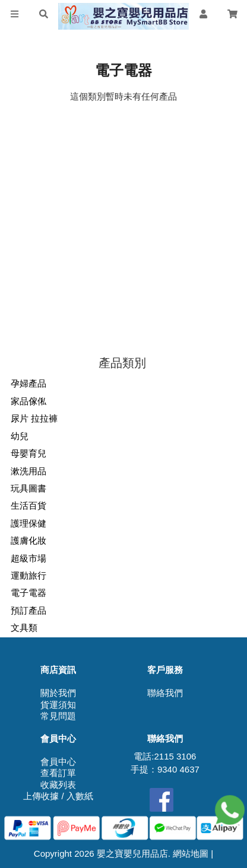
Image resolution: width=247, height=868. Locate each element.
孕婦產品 (28, 383)
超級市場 (28, 558)
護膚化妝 (28, 540)
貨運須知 (58, 705)
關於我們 (58, 693)
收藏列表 (58, 785)
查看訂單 (58, 773)
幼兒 (20, 436)
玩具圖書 (28, 488)
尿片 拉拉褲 (34, 418)
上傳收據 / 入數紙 (58, 796)
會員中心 (58, 762)
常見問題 (58, 716)
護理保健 (28, 523)
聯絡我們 (165, 693)
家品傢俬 (28, 401)
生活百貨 (28, 505)
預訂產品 (28, 610)
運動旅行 (28, 575)
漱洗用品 (28, 471)
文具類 (24, 628)
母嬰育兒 (28, 453)
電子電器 (28, 593)
